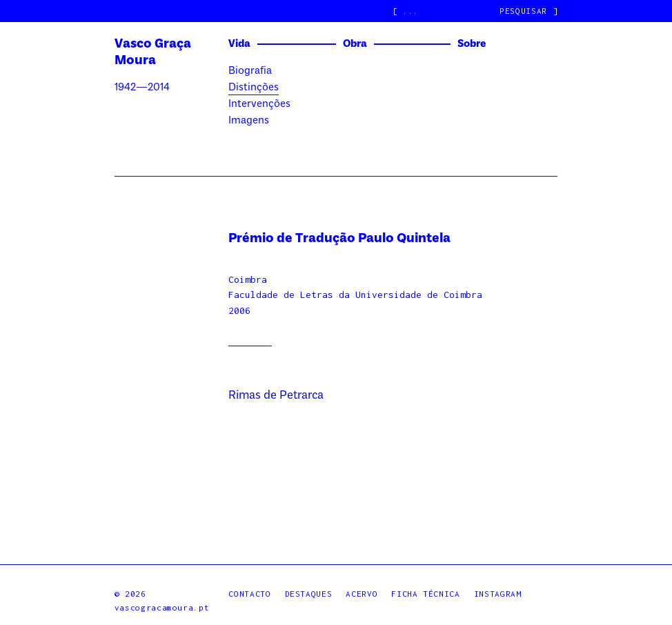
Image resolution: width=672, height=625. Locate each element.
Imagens (249, 121)
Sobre (472, 44)
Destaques (309, 594)
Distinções (254, 88)
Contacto (249, 594)
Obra (355, 44)
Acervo (362, 594)
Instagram (498, 594)
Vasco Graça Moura (153, 52)
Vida (239, 44)
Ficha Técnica (425, 594)
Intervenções (259, 104)
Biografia (250, 71)
